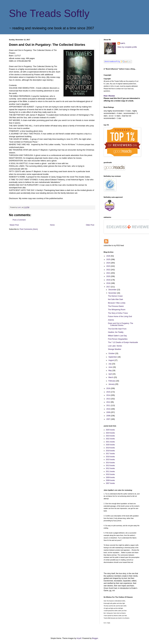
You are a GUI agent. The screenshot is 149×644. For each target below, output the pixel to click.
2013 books (110, 466)
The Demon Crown (115, 296)
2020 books (110, 445)
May (110, 371)
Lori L (123, 43)
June (110, 367)
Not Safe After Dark (115, 299)
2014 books (110, 463)
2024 (109, 263)
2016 (109, 388)
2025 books (110, 430)
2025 (109, 259)
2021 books (110, 442)
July (110, 364)
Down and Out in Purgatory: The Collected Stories (120, 324)
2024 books (110, 433)
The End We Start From (117, 329)
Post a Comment (19, 220)
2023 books (110, 436)
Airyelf (79, 638)
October (112, 353)
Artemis (111, 320)
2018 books (110, 451)
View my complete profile (127, 47)
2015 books (110, 460)
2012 (109, 402)
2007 (109, 419)
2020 (109, 276)
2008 (109, 416)
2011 (109, 405)
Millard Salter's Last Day (117, 336)
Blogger (95, 638)
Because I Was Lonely (117, 303)
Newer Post (14, 225)
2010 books (110, 474)
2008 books (110, 480)
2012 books (110, 468)
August (111, 360)
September (113, 357)
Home (52, 225)
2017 (109, 287)
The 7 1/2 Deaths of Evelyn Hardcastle (123, 342)
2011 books (110, 471)
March (111, 377)
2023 (109, 266)
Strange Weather (115, 349)
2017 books (110, 454)
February (112, 381)
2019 (109, 280)
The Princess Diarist (116, 306)
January (112, 384)
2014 (109, 395)
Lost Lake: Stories (115, 346)
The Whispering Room (117, 310)
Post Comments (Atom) (29, 229)
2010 (109, 409)
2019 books (110, 448)
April (110, 374)
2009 (109, 412)
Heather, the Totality (116, 332)
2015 (109, 392)
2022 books (110, 439)
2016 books (110, 457)
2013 (109, 399)
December (113, 290)
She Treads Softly (49, 13)
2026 (109, 256)
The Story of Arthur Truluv (118, 313)
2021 (109, 273)
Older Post (90, 225)
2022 (109, 270)
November (113, 293)
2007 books (110, 483)
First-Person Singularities (118, 339)
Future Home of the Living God (120, 316)
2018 (109, 283)
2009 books (110, 477)
